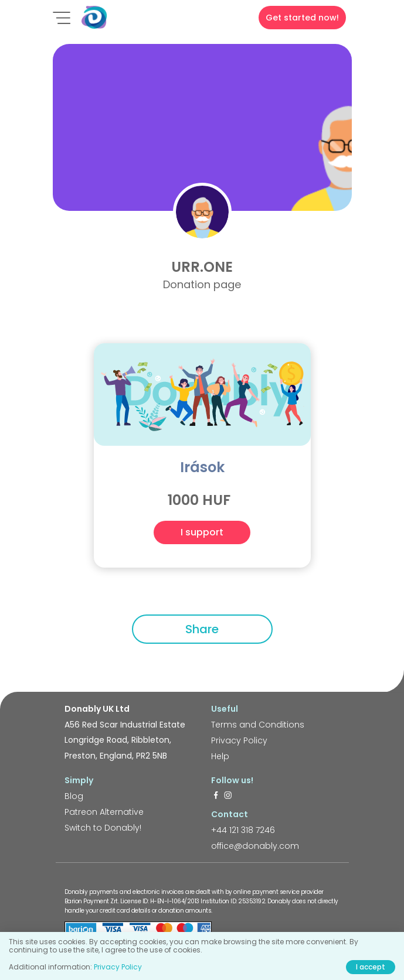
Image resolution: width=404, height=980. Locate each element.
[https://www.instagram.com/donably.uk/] (228, 796)
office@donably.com (255, 846)
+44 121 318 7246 (243, 830)
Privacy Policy (239, 740)
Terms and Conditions (258, 725)
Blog (74, 796)
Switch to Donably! (103, 828)
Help (220, 756)
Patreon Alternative (104, 812)
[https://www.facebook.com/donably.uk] (216, 796)
